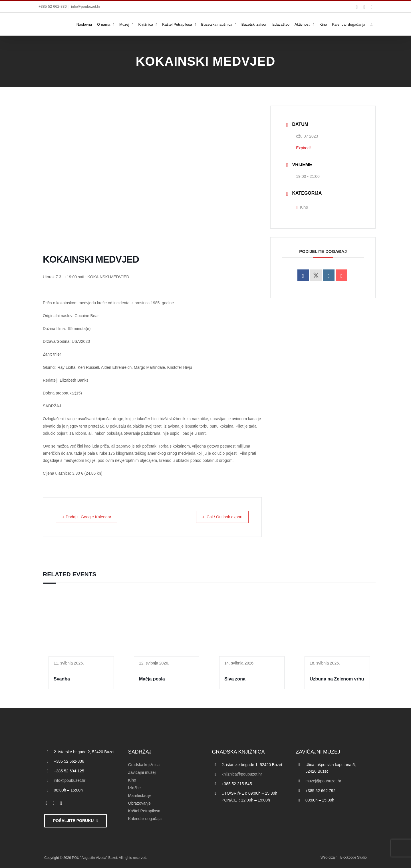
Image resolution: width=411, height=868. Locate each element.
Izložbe (134, 788)
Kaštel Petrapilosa (144, 811)
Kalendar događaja (145, 819)
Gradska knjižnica (144, 765)
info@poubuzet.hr (86, 6)
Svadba (62, 679)
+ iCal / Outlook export (219, 517)
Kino (302, 207)
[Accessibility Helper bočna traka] (7, 150)
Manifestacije (140, 796)
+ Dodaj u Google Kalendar (90, 517)
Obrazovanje (139, 803)
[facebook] (47, 803)
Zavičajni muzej (142, 773)
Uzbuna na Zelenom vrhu (337, 679)
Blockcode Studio (353, 858)
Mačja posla (152, 679)
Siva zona (235, 679)
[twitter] (54, 803)
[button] (371, 24)
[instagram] (61, 803)
